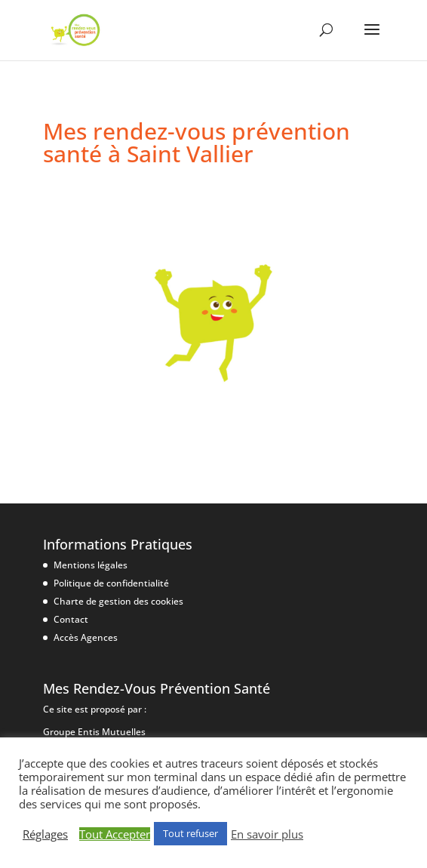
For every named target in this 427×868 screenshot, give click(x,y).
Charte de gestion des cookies (118, 601)
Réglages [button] (45, 834)
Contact (71, 619)
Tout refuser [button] (190, 833)
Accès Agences (86, 637)
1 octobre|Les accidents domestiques (193, 214)
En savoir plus (267, 834)
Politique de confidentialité (111, 583)
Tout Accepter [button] (115, 834)
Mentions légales (91, 565)
